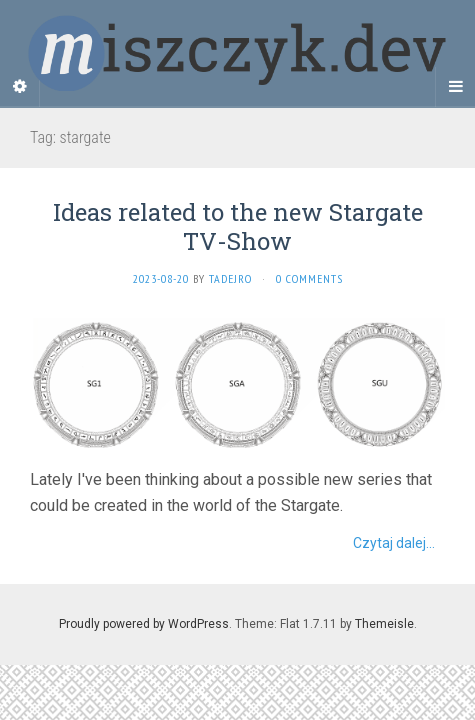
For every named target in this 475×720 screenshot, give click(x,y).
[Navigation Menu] (455, 87)
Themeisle (384, 624)
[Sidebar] (20, 87)
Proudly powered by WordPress (144, 624)
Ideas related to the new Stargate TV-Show (238, 226)
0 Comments (309, 278)
